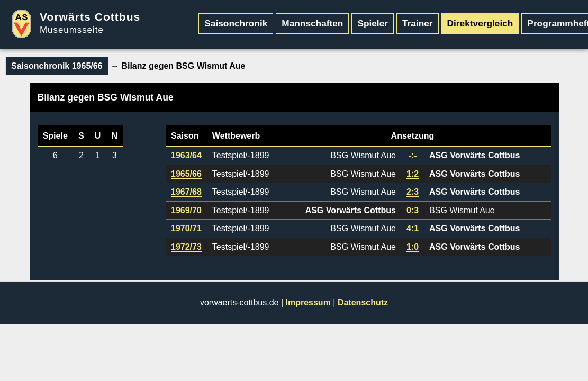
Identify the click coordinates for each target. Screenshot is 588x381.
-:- (412, 155)
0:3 (413, 210)
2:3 (413, 192)
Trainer (418, 23)
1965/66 (186, 174)
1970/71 (186, 228)
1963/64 (186, 155)
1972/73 (186, 247)
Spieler (373, 23)
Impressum (308, 302)
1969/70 (186, 210)
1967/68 (186, 192)
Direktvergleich (480, 23)
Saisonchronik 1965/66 (57, 66)
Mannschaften (312, 23)
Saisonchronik (236, 23)
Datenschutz (363, 302)
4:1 (413, 228)
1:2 (413, 174)
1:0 (413, 247)
